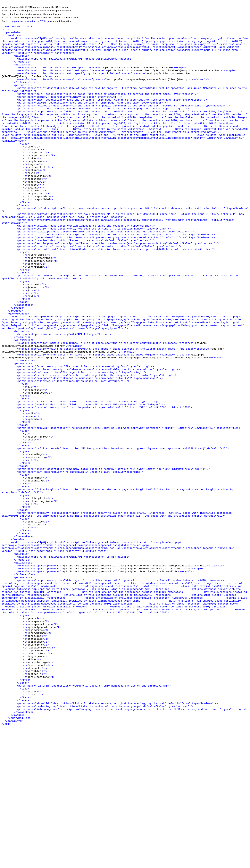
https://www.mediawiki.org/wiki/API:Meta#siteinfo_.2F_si (72, 663)
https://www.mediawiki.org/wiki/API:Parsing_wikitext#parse (74, 66)
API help (44, 21)
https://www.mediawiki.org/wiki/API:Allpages (63, 396)
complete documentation (23, 21)
